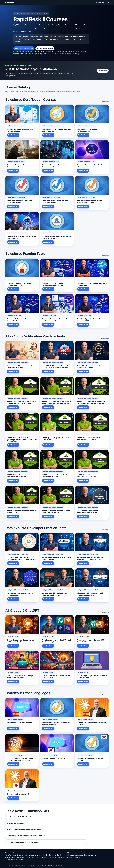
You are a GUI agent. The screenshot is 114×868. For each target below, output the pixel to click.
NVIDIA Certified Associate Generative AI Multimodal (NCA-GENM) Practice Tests (57, 402)
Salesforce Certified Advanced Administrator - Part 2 (18, 166)
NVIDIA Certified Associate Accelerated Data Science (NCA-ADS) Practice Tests (91, 402)
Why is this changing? (16, 823)
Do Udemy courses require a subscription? (24, 842)
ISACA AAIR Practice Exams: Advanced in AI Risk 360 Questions (92, 367)
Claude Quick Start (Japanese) (18, 794)
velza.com (70, 857)
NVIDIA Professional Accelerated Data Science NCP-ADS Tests (56, 476)
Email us (77, 37)
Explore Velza (103, 71)
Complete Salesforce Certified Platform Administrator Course (21, 130)
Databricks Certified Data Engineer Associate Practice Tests (54, 594)
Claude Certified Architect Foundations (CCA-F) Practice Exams (21, 367)
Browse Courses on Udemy (24, 48)
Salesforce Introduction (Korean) (54, 758)
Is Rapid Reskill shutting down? (20, 817)
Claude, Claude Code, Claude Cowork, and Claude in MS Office (21, 641)
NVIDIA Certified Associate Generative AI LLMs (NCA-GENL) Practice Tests (22, 402)
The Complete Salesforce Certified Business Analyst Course (89, 202)
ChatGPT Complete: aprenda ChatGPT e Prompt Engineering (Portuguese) (21, 759)
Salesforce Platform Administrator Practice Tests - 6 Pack (19, 284)
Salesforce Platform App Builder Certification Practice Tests (18, 320)
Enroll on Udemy (13, 135)
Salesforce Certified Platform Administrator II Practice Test (52, 284)
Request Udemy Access (45, 48)
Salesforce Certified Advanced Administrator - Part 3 (53, 166)
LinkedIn (77, 857)
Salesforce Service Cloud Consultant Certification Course (55, 202)
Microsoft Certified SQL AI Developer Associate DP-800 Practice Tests (90, 558)
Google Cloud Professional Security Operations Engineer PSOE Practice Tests (22, 558)
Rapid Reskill (10, 2)
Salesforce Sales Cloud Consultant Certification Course (19, 202)
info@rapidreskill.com (102, 2)
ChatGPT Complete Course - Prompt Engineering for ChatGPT (20, 677)
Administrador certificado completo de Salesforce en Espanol (56, 724)
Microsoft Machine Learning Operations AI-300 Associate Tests (91, 594)
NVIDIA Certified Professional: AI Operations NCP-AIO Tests (89, 438)
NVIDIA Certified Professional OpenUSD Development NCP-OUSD (56, 512)
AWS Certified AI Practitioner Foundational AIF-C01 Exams (87, 512)
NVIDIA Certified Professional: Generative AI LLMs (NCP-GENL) (57, 438)
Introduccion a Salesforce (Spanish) (20, 723)
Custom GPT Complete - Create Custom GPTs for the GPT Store (56, 677)
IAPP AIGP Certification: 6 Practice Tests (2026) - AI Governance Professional (56, 367)
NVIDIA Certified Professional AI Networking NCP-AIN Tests (88, 476)
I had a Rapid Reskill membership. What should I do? (27, 836)
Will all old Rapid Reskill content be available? (25, 829)
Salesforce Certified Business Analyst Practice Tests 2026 (56, 320)
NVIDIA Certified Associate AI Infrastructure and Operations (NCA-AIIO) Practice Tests (22, 439)
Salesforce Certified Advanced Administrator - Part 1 (88, 130)
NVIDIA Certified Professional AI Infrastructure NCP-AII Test (18, 476)
